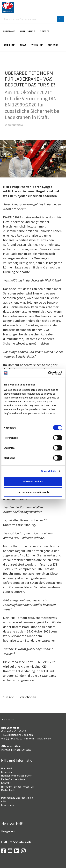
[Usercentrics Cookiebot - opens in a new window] (48, 373)
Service (45, 31)
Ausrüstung (27, 31)
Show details (49, 471)
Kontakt (53, 45)
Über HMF (10, 45)
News (23, 45)
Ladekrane (8, 31)
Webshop (37, 45)
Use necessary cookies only (33, 492)
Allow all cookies (33, 481)
